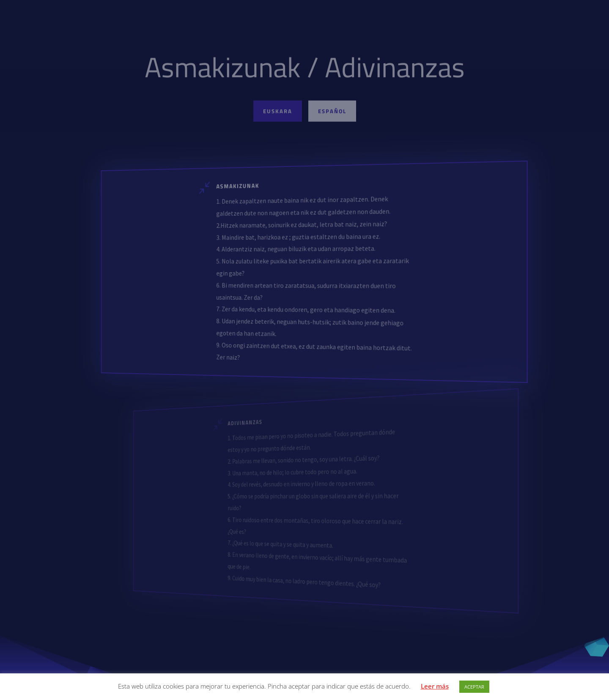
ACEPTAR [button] (474, 687)
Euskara (278, 113)
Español (332, 113)
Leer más (435, 686)
